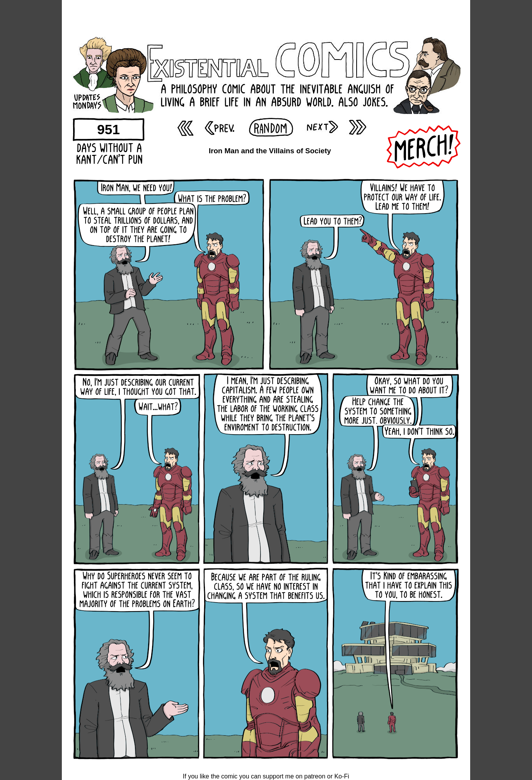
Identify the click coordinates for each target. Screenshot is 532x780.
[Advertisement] (266, 18)
